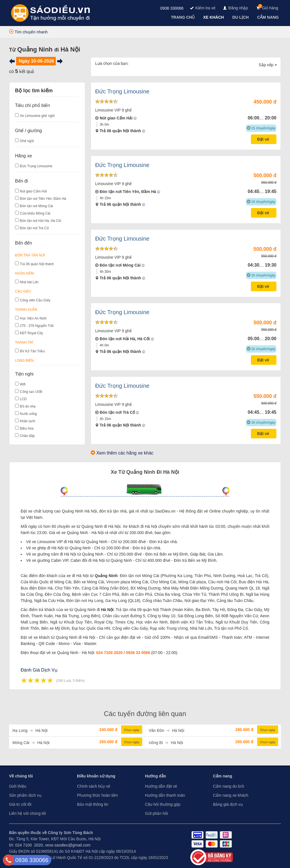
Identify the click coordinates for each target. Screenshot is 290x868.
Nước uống (28, 414)
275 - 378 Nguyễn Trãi (37, 326)
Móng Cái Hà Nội (31, 743)
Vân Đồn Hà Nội (167, 730)
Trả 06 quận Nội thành (37, 264)
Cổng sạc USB (31, 392)
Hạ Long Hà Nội (30, 730)
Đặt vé (264, 139)
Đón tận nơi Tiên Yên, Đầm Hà (43, 199)
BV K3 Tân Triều (32, 351)
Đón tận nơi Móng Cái (36, 206)
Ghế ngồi (27, 141)
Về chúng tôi (21, 776)
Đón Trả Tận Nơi (30, 255)
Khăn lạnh (27, 421)
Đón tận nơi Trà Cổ (34, 228)
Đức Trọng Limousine (36, 166)
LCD (23, 399)
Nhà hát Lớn (29, 282)
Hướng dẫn (155, 776)
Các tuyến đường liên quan (145, 714)
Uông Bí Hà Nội (166, 743)
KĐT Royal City (31, 333)
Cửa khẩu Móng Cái (35, 213)
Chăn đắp (27, 436)
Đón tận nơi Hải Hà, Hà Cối (40, 221)
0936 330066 (172, 8)
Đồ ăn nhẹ (28, 406)
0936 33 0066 (138, 653)
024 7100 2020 (109, 653)
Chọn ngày (132, 730)
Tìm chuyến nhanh (28, 32)
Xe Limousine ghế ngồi (37, 116)
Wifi (23, 384)
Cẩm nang (223, 776)
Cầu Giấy (23, 292)
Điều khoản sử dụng (96, 776)
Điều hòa (27, 428)
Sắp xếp (268, 65)
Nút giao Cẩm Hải (33, 191)
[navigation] (184, 17)
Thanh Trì (24, 342)
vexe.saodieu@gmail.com (68, 845)
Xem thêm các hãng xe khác (125, 453)
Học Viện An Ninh (33, 318)
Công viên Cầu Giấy (35, 300)
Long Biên (24, 361)
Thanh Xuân (26, 310)
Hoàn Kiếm (24, 273)
